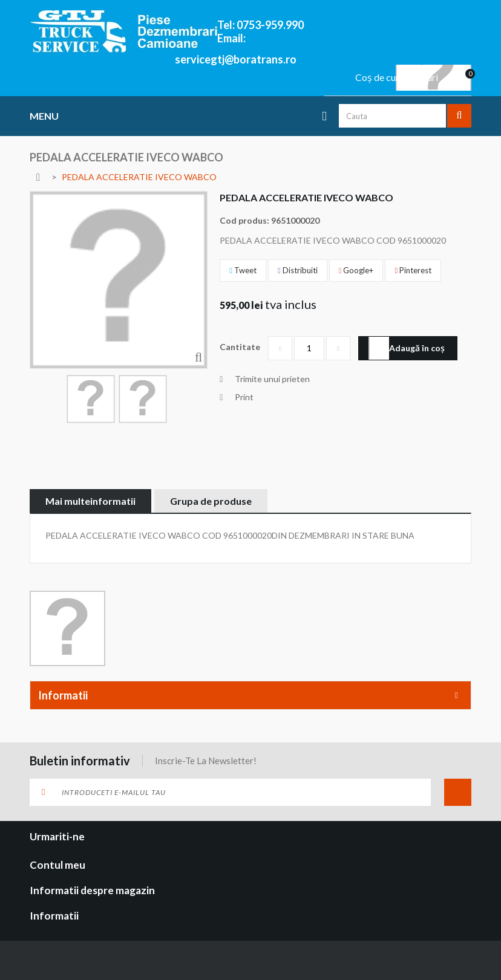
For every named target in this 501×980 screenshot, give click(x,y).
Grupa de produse (211, 501)
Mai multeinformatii (90, 501)
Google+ (356, 270)
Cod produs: (244, 220)
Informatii (63, 695)
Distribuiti (298, 270)
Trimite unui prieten (272, 379)
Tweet (243, 270)
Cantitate (240, 347)
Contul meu (57, 865)
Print (244, 397)
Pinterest (413, 270)
